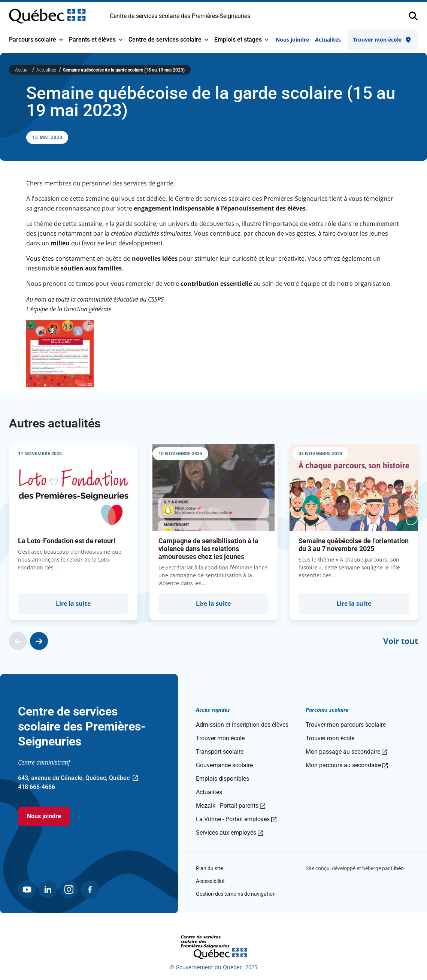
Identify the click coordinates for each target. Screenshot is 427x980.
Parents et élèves (96, 40)
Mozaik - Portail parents (231, 806)
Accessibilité (210, 881)
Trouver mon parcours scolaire (346, 725)
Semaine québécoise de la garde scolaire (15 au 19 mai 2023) (124, 70)
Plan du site (209, 868)
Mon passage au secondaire (346, 752)
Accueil (23, 70)
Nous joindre (292, 40)
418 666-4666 (37, 787)
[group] (73, 532)
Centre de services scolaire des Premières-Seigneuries (180, 16)
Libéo (397, 868)
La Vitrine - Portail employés (236, 819)
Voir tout (401, 641)
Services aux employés (229, 833)
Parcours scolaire (36, 40)
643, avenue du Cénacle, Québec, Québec (78, 778)
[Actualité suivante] (39, 641)
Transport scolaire (220, 752)
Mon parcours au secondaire (347, 765)
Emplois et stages (241, 40)
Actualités (328, 40)
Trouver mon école (382, 40)
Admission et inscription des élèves (242, 725)
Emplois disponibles (222, 779)
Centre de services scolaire (168, 40)
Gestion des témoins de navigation (236, 894)
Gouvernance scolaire (224, 765)
